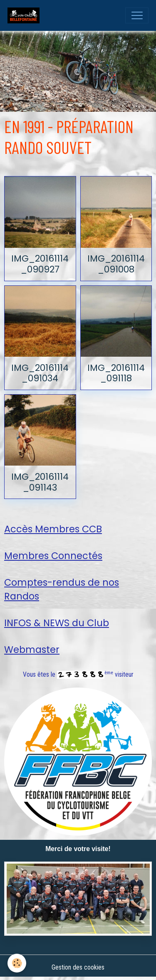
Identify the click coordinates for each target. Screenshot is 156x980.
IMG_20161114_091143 (40, 482)
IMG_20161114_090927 (40, 264)
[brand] (25, 15)
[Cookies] (17, 963)
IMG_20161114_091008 (116, 264)
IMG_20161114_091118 (116, 373)
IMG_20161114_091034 (40, 373)
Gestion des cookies (78, 967)
